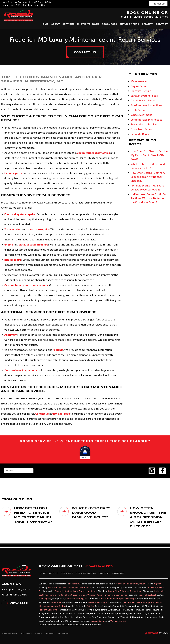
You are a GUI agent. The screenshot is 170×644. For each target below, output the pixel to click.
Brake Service (139, 110)
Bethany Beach (135, 602)
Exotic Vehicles (88, 24)
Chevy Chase (71, 595)
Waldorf (152, 595)
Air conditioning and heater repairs (26, 285)
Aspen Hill (102, 595)
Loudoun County (98, 621)
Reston (62, 606)
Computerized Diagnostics (146, 119)
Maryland (120, 584)
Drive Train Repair (142, 129)
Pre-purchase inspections (21, 370)
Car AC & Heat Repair (143, 100)
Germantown (136, 591)
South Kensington (47, 595)
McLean (43, 606)
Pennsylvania (132, 584)
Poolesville (84, 591)
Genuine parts (13, 173)
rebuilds (58, 350)
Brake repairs (13, 260)
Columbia (124, 591)
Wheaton (92, 595)
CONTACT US (85, 52)
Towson (88, 587)
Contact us (42, 414)
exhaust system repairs (33, 244)
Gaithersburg (72, 591)
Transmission (13, 229)
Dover (124, 602)
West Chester (105, 598)
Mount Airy (113, 591)
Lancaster (70, 598)
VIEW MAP (15, 604)
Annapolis (59, 591)
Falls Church (159, 602)
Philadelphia (118, 598)
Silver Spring (45, 598)
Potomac (82, 595)
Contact (162, 24)
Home (44, 24)
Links (50, 633)
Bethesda (63, 587)
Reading (80, 598)
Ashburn (43, 610)
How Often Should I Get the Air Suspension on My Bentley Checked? (149, 177)
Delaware (144, 584)
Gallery (147, 24)
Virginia (157, 584)
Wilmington (102, 602)
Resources (110, 24)
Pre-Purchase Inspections (146, 105)
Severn (111, 595)
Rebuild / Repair (140, 134)
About (55, 24)
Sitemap (63, 633)
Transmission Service (144, 124)
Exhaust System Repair (145, 96)
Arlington (148, 602)
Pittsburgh (130, 598)
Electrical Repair (141, 91)
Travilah (60, 595)
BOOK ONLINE (143, 13)
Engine (9, 244)
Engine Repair (139, 86)
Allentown (56, 602)
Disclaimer (9, 633)
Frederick (143, 595)
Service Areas (129, 24)
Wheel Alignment (141, 115)
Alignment (11, 335)
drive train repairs (38, 229)
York (86, 598)
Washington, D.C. (118, 621)
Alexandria (53, 606)
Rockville (152, 587)
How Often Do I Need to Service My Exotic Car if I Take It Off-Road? (149, 155)
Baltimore (53, 587)
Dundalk (79, 587)
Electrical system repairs (20, 214)
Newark (92, 602)
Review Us (158, 4)
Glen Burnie (121, 595)
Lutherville (160, 591)
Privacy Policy (32, 633)
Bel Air (94, 591)
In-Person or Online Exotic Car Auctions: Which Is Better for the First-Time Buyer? (149, 198)
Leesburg (52, 610)
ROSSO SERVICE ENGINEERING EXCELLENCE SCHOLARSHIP (85, 441)
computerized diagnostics (93, 153)
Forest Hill (74, 584)
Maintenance (139, 81)
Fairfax (90, 606)
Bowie (71, 587)
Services (68, 24)
